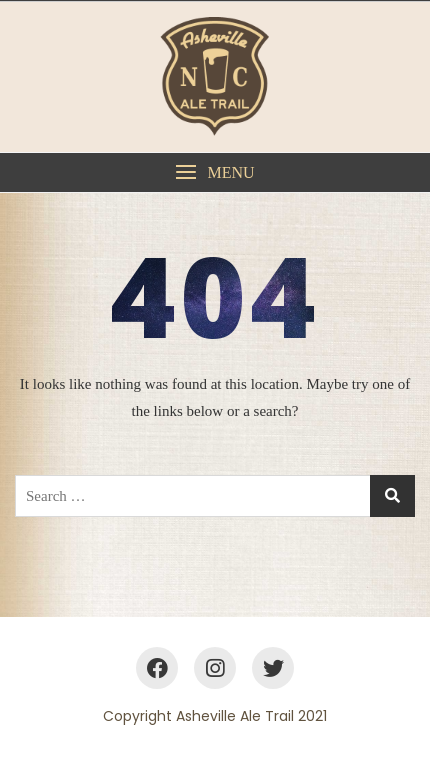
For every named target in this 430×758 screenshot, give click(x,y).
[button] (215, 172)
